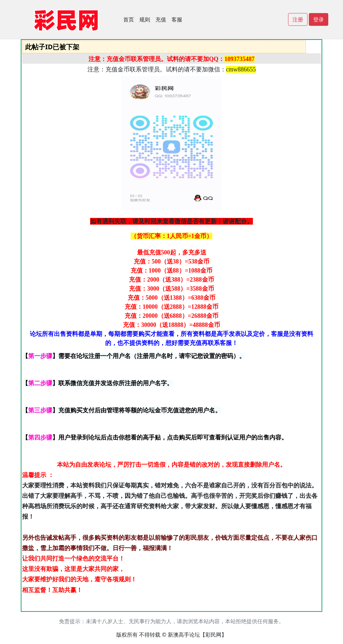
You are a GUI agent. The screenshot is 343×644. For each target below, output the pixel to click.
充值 (161, 19)
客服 (177, 19)
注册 (298, 19)
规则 (145, 19)
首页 (129, 19)
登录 (319, 19)
